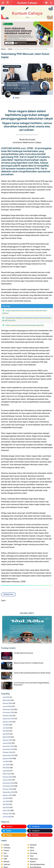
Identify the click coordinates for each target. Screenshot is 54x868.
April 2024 (6, 771)
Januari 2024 (7, 780)
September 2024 (9, 755)
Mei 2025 (6, 731)
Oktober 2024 (8, 752)
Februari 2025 (7, 740)
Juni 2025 (6, 728)
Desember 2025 (8, 710)
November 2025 (8, 713)
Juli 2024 (6, 762)
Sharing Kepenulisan (37, 864)
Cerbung (7, 848)
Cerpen (6, 850)
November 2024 (8, 749)
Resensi (33, 862)
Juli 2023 (6, 798)
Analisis (6, 845)
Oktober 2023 (8, 789)
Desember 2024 (8, 746)
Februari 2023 (7, 814)
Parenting (34, 853)
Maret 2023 (7, 811)
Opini (6, 70)
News (32, 848)
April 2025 (6, 734)
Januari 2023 (7, 817)
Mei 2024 (6, 768)
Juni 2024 (6, 765)
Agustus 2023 (7, 795)
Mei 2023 (6, 804)
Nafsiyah (33, 845)
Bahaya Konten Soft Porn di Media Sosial (28, 663)
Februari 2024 (7, 777)
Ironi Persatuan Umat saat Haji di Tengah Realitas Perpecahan (32, 684)
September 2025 (9, 719)
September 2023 (8, 792)
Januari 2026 (7, 706)
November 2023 (8, 786)
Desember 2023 (8, 783)
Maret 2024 (7, 774)
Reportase (34, 859)
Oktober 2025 (8, 716)
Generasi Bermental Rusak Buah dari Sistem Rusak (32, 673)
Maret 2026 (7, 700)
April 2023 (6, 808)
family (6, 856)
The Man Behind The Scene (23, 653)
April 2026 (6, 697)
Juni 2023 (6, 801)
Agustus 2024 (8, 759)
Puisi (32, 856)
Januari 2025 (7, 743)
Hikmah (6, 862)
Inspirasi (7, 864)
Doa (5, 853)
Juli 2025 (6, 725)
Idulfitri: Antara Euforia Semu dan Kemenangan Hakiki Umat (25, 325)
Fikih (5, 859)
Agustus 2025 (8, 722)
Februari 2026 (7, 703)
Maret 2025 (7, 737)
